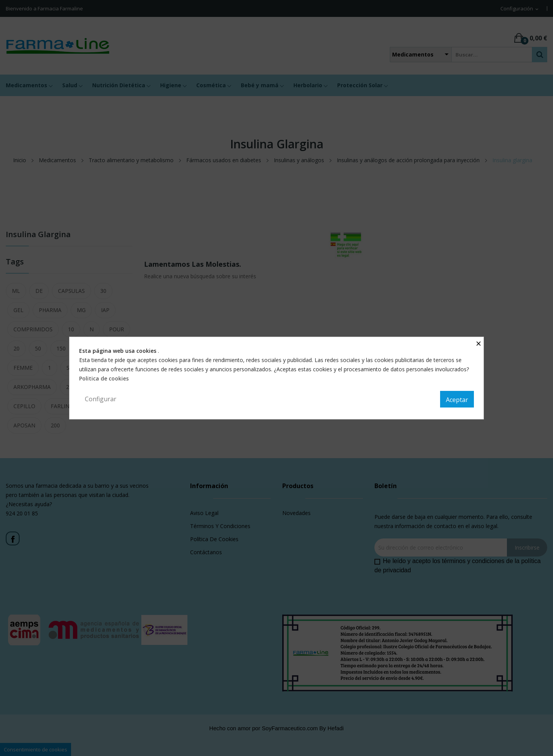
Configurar (101, 399)
